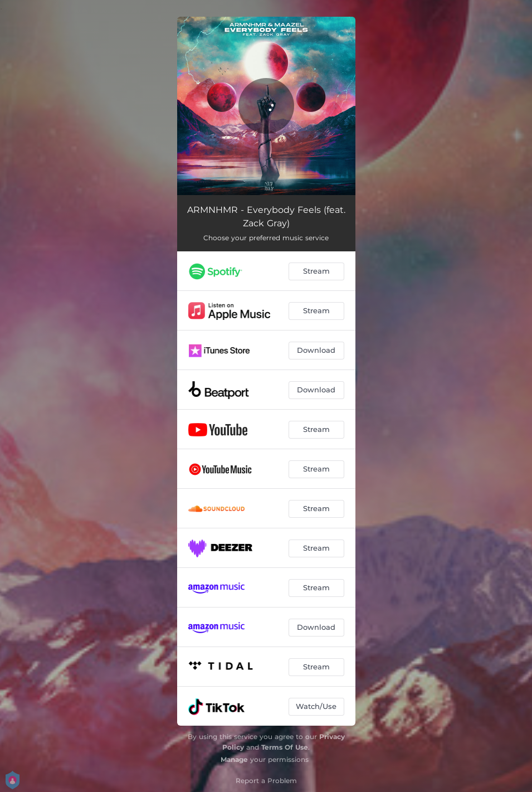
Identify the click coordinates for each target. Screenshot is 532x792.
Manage (234, 759)
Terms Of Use (285, 747)
